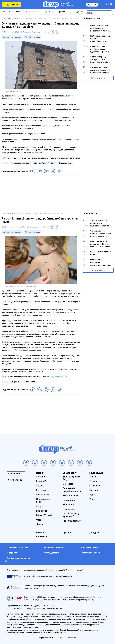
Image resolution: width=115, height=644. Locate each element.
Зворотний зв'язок (91, 553)
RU (111, 4)
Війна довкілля (71, 496)
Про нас (61, 12)
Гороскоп (94, 490)
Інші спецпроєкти (72, 521)
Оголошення (96, 486)
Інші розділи (75, 12)
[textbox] (98, 13)
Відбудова (68, 505)
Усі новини (97, 78)
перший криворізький (20, 163)
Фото (39, 520)
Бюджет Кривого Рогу (72, 478)
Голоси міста (69, 509)
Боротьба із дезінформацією (72, 490)
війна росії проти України (44, 163)
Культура (41, 490)
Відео (92, 495)
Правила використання (18, 547)
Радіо (92, 499)
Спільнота (42, 536)
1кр (5, 163)
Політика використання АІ (18, 559)
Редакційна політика (54, 547)
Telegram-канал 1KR (58, 377)
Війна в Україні (44, 515)
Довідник (49, 12)
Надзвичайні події (43, 501)
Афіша (93, 477)
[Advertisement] (41, 194)
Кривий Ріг (42, 481)
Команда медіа (51, 553)
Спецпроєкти (32, 12)
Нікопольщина (65, 163)
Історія (19, 12)
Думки (40, 524)
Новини (5, 12)
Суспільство (43, 495)
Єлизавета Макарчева (32, 32)
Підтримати (11, 4)
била (34, 139)
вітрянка (15, 382)
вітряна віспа (30, 382)
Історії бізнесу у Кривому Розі (71, 515)
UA (105, 4)
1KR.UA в (14, 37)
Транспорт (95, 481)
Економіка (42, 511)
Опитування (69, 500)
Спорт (39, 506)
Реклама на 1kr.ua (90, 547)
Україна (40, 486)
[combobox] (98, 13)
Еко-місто (68, 484)
